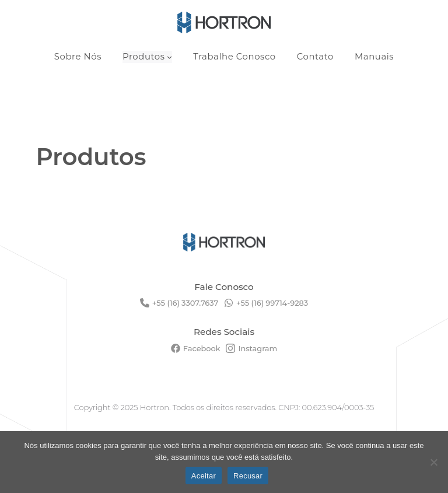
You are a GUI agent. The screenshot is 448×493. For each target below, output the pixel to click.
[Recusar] (433, 462)
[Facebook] (196, 348)
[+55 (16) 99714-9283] (266, 303)
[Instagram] (251, 348)
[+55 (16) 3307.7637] (179, 303)
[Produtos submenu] (169, 57)
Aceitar (204, 476)
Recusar (248, 476)
